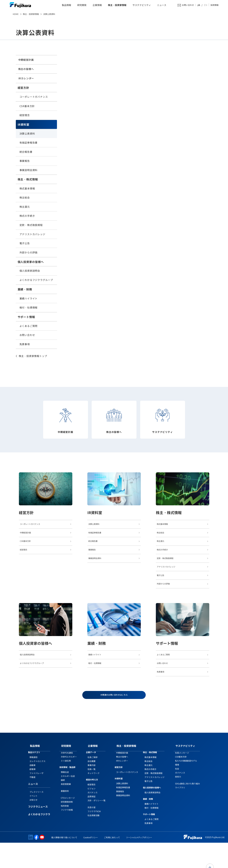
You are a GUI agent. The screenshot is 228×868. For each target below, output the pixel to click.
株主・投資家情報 (117, 5)
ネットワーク (94, 799)
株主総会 (25, 198)
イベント (33, 821)
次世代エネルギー (69, 782)
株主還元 (25, 207)
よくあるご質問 (29, 326)
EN (206, 5)
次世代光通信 (67, 778)
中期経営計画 (25, 60)
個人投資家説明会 (30, 271)
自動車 (32, 791)
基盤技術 (65, 816)
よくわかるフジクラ (39, 840)
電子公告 (25, 243)
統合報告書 (26, 152)
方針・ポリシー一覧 (96, 826)
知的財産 (65, 831)
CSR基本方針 (27, 106)
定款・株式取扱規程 (31, 225)
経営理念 (25, 115)
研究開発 (82, 5)
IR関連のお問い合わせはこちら (114, 722)
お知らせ (33, 825)
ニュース (162, 5)
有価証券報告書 (29, 143)
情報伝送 (65, 797)
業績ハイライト (29, 299)
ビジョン (92, 814)
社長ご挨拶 (93, 783)
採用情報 (214, 5)
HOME (16, 14)
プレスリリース (36, 817)
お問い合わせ (191, 5)
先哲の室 (92, 833)
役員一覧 (92, 795)
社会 (177, 794)
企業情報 (97, 5)
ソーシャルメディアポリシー (139, 863)
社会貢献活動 (94, 841)
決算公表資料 (27, 134)
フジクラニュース (38, 832)
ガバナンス (93, 818)
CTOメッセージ (68, 823)
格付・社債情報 (29, 308)
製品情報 (66, 5)
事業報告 (25, 161)
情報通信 (33, 783)
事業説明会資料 (29, 170)
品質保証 (92, 822)
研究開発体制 (67, 827)
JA (202, 5)
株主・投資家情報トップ (33, 356)
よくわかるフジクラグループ (36, 280)
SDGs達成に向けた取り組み (187, 809)
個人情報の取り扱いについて (64, 863)
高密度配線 (66, 809)
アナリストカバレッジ (32, 234)
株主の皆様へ (25, 69)
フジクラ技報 (67, 835)
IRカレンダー (26, 78)
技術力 (178, 802)
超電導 (32, 795)
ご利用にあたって (112, 863)
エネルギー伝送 (68, 801)
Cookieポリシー (91, 863)
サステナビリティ (142, 5)
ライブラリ (180, 813)
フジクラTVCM (94, 837)
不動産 (32, 803)
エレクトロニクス (37, 787)
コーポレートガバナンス (34, 97)
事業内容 (92, 791)
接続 (63, 805)
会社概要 (92, 787)
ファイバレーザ (36, 799)
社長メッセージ (182, 778)
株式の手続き (27, 216)
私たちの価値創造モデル (186, 786)
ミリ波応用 (66, 786)
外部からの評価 (29, 253)
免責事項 (25, 344)
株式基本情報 (27, 189)
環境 (177, 790)
